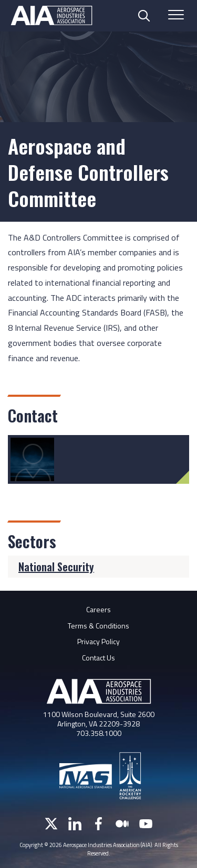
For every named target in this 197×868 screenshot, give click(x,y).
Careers (98, 609)
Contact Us (98, 658)
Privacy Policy (98, 641)
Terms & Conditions (98, 626)
